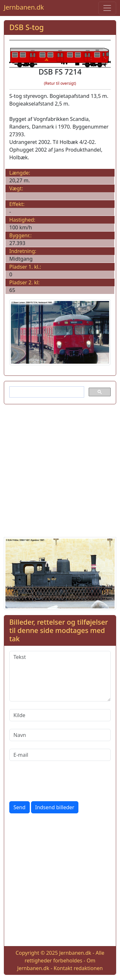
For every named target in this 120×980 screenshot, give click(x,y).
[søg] (46, 392)
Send (20, 807)
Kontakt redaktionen (78, 968)
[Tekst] (60, 676)
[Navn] (60, 735)
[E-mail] (60, 755)
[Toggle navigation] (107, 8)
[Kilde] (60, 715)
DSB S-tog (27, 27)
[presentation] (58, 781)
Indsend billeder (55, 807)
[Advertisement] (60, 469)
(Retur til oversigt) (60, 83)
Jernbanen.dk (24, 7)
